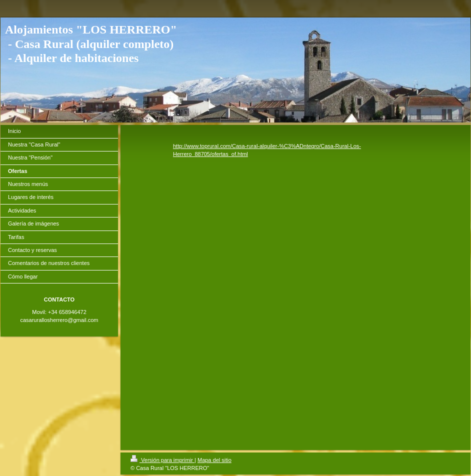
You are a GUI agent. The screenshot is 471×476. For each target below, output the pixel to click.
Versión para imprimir (162, 460)
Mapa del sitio (214, 460)
